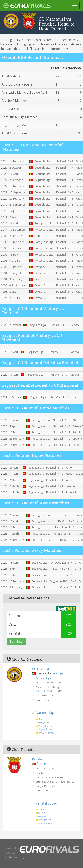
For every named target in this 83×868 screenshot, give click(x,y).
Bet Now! (16, 641)
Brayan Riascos (46, 733)
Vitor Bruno (45, 820)
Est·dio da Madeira (46, 691)
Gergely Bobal (46, 722)
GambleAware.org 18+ (17, 857)
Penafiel (38, 759)
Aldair (42, 809)
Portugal (58, 673)
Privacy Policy (11, 848)
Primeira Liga (43, 678)
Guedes (42, 816)
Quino (42, 813)
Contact (10, 853)
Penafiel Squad (46, 803)
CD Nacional (41, 669)
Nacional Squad (47, 713)
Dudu (41, 719)
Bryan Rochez (46, 729)
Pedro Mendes (46, 726)
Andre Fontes (45, 823)
